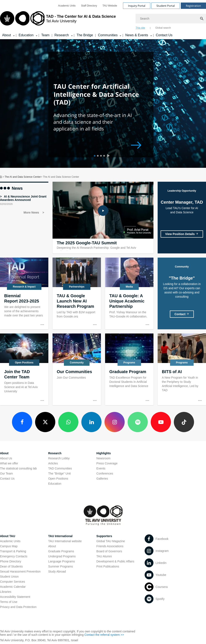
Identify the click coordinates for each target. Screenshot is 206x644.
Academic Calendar (13, 587)
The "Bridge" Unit (59, 473)
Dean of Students (11, 566)
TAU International (60, 536)
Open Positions (58, 479)
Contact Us (164, 35)
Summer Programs (60, 566)
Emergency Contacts (14, 556)
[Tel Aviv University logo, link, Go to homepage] (58, 20)
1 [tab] (94, 156)
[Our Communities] (77, 369)
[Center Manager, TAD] (182, 234)
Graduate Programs (61, 551)
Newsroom (104, 458)
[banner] (103, 20)
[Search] (171, 19)
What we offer (9, 463)
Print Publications (108, 566)
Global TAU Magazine (111, 541)
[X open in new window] (45, 422)
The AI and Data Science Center (23, 177)
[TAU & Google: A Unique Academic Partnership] (129, 293)
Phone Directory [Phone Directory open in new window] (11, 561)
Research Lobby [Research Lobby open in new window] (59, 458)
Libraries (6, 592)
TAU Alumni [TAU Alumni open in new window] (104, 556)
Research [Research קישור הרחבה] (62, 35)
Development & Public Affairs (115, 561)
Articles (53, 463)
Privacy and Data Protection (18, 607)
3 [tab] (100, 156)
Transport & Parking (13, 551)
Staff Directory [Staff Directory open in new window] (89, 6)
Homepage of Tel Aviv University (1, 177)
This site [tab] (140, 28)
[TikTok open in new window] (184, 422)
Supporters (104, 536)
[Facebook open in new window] (22, 422)
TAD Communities (60, 468)
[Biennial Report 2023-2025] (24, 293)
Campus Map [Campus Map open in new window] (9, 546)
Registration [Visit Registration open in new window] (193, 6)
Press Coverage (107, 463)
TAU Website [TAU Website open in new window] (110, 6)
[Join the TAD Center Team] (24, 369)
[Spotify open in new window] (138, 422)
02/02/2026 (6, 204)
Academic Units (10, 541)
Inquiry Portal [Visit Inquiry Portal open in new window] (137, 6)
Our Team (6, 473)
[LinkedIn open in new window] (91, 422)
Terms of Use (9, 602)
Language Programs (61, 561)
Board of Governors (109, 551)
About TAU (8, 536)
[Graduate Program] (129, 369)
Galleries (102, 479)
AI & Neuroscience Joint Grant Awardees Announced (23, 198)
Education (55, 484)
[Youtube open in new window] (161, 422)
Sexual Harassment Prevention (20, 571)
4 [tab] (104, 156)
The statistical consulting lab (18, 468)
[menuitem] (67, 6)
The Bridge (85, 35)
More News (32, 212)
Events (101, 468)
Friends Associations (110, 546)
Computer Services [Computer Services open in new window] (13, 582)
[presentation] (109, 156)
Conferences (105, 473)
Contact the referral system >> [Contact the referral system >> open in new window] (104, 635)
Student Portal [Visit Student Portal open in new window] (166, 6)
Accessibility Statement (15, 597)
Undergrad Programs (62, 556)
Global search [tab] (163, 28)
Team (45, 35)
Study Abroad (57, 571)
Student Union (9, 577)
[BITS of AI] (182, 369)
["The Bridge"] (182, 314)
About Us (6, 458)
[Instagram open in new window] (115, 422)
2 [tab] (97, 156)
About (52, 546)
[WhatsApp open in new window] (68, 422)
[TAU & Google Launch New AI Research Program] (77, 293)
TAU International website (65, 541)
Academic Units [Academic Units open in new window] (67, 6)
